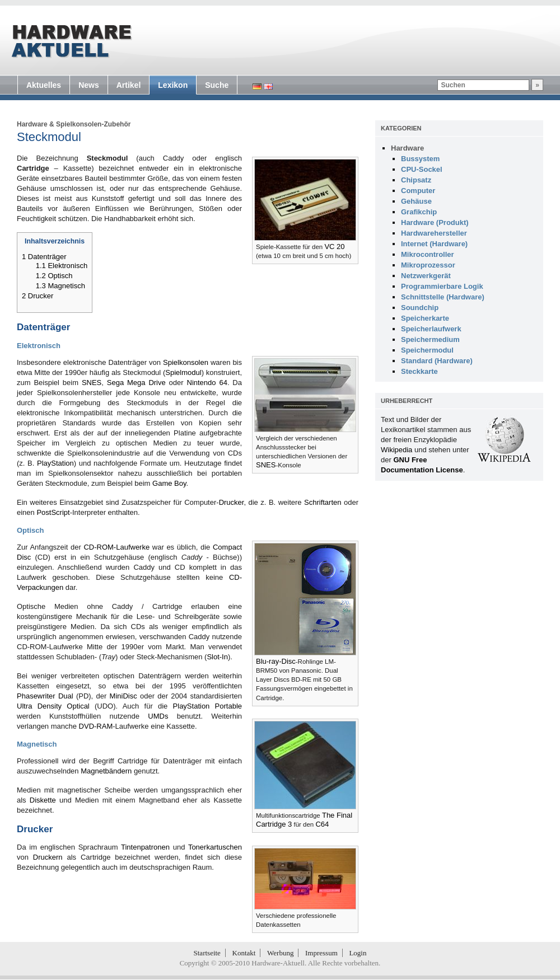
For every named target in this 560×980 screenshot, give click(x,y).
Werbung (280, 953)
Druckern (48, 857)
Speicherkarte (425, 318)
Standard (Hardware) (437, 361)
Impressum (321, 953)
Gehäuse (416, 201)
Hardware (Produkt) (435, 222)
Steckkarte (419, 371)
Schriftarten (323, 502)
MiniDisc (123, 696)
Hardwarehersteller (434, 233)
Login (358, 953)
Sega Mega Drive (136, 383)
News (89, 85)
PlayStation (55, 463)
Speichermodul (427, 350)
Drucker (232, 502)
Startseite (207, 953)
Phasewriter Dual (45, 696)
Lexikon (173, 85)
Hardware (32, 124)
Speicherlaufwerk (431, 329)
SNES (266, 465)
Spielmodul (183, 372)
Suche (217, 85)
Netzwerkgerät (426, 276)
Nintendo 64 (207, 383)
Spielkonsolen (186, 362)
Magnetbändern (106, 771)
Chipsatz (416, 180)
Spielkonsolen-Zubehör (93, 124)
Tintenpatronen (145, 847)
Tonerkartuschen (215, 847)
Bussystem (420, 159)
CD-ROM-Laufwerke (116, 547)
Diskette (43, 800)
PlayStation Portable (207, 706)
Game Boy (169, 483)
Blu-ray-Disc (276, 661)
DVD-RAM (96, 726)
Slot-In (217, 657)
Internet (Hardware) (434, 244)
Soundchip (420, 308)
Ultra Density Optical (53, 706)
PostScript (53, 512)
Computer (418, 191)
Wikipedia (396, 450)
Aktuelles (44, 85)
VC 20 (334, 247)
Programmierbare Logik (442, 286)
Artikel (129, 85)
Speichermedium (430, 339)
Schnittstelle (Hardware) (443, 297)
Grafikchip (419, 212)
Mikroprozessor (428, 265)
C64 (322, 824)
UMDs (158, 716)
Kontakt (244, 953)
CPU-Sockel (422, 169)
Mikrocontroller (428, 254)
